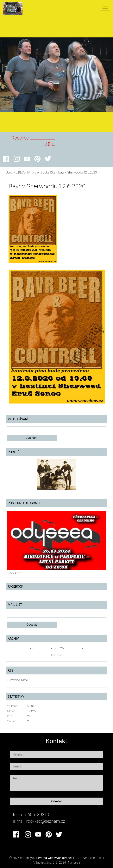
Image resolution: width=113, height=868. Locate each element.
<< (32, 648)
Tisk (100, 858)
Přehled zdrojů (19, 680)
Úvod (9, 172)
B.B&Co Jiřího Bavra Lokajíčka (35, 172)
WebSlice (89, 858)
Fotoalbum (14, 573)
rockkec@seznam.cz (46, 821)
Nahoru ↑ (74, 863)
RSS (77, 858)
